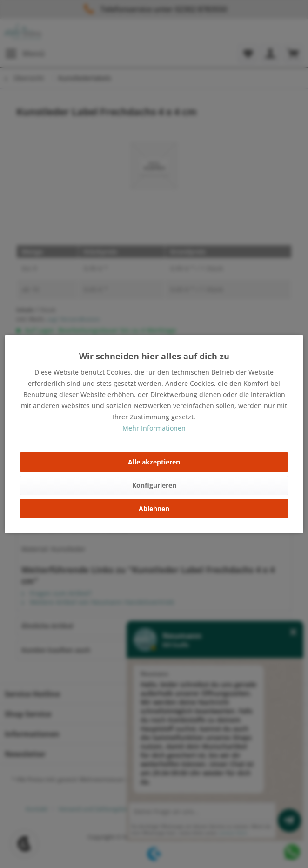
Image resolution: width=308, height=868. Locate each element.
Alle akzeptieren (154, 462)
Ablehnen (154, 508)
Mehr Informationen (154, 428)
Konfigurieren (154, 485)
